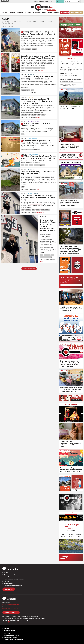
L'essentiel (71, 59)
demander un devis (11, 613)
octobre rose (37, 68)
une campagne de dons (36, 204)
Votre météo (71, 513)
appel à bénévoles (26, 90)
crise (33, 210)
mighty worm (42, 165)
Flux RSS (7, 581)
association (28, 49)
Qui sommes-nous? (9, 575)
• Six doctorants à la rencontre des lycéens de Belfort (70, 80)
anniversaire (24, 115)
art (29, 115)
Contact (6, 573)
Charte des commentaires (11, 577)
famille (36, 165)
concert (27, 150)
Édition (44, 10)
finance (38, 210)
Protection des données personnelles (14, 579)
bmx (27, 165)
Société (36, 54)
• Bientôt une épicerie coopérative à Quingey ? (68, 85)
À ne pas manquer (71, 404)
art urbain (34, 115)
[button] (79, 1)
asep (23, 49)
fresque (43, 115)
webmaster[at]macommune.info (11, 622)
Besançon (24, 30)
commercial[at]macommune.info (11, 609)
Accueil (4, 26)
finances (42, 257)
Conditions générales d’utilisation (13, 585)
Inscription (66, 285)
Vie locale (31, 75)
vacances (34, 49)
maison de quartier (45, 210)
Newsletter (9, 589)
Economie (31, 194)
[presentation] (60, 414)
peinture (43, 68)
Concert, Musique (33, 139)
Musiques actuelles (35, 150)
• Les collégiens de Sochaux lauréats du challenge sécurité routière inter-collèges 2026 (71, 69)
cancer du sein (29, 68)
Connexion (77, 285)
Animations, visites (33, 122)
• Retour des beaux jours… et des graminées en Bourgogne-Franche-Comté (70, 75)
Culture (30, 54)
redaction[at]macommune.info (11, 604)
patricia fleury (49, 257)
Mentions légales (9, 583)
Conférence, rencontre (35, 30)
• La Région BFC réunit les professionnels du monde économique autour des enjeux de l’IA (71, 63)
